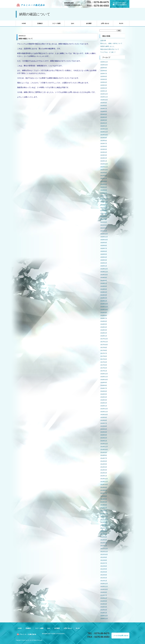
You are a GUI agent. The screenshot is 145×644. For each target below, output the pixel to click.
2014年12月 (104, 444)
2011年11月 (104, 552)
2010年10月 (104, 589)
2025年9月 (104, 68)
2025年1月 (104, 91)
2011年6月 (104, 566)
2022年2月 (104, 193)
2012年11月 (104, 517)
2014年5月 (104, 464)
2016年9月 (104, 382)
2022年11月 (104, 167)
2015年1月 (104, 441)
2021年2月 (104, 228)
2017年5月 (104, 359)
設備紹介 (40, 23)
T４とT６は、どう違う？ (108, 52)
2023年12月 (104, 129)
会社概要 (89, 23)
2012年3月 (104, 540)
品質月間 (103, 41)
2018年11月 (104, 307)
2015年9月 (104, 417)
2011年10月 (104, 554)
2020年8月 (104, 245)
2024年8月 (104, 106)
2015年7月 (104, 423)
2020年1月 (104, 266)
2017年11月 (104, 342)
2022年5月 (104, 184)
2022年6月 (104, 181)
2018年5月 (104, 324)
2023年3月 (104, 155)
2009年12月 (104, 616)
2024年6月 (104, 111)
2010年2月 (104, 610)
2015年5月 (104, 429)
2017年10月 (104, 345)
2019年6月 (104, 286)
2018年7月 (104, 318)
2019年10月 (104, 275)
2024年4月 (104, 117)
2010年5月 (104, 601)
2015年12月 (104, 409)
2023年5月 (104, 149)
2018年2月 (104, 333)
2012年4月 (104, 537)
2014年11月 (104, 447)
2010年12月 (104, 584)
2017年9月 (104, 348)
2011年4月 (104, 572)
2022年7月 (104, 178)
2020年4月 (104, 257)
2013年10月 (104, 484)
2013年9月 (104, 487)
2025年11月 (104, 62)
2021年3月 (104, 225)
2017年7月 (104, 353)
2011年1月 (104, 581)
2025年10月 (104, 65)
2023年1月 (104, 161)
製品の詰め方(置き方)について (110, 49)
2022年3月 (104, 190)
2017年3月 (104, 365)
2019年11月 (104, 272)
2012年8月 (104, 525)
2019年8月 (104, 280)
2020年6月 (104, 251)
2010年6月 (104, 598)
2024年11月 (104, 97)
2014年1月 (104, 476)
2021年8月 (104, 211)
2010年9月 (104, 592)
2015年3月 (104, 435)
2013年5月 (104, 499)
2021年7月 (104, 213)
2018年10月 (104, 310)
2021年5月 (104, 219)
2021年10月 (104, 205)
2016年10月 (104, 380)
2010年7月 (104, 595)
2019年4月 (104, 292)
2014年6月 (104, 461)
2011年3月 (104, 575)
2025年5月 (104, 79)
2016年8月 (104, 385)
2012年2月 (104, 543)
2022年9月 (104, 173)
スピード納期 (56, 23)
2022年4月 (104, 187)
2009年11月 (104, 619)
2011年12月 (104, 549)
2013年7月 (104, 493)
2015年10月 (104, 415)
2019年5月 (104, 289)
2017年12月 (104, 339)
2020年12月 (104, 234)
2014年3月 (104, 470)
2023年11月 (104, 132)
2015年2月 (104, 438)
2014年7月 (104, 458)
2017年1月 (104, 371)
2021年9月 (104, 208)
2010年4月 (104, 604)
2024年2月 (104, 123)
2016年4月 (104, 397)
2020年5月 (104, 254)
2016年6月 (104, 391)
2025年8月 (104, 71)
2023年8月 (104, 141)
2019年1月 (104, 301)
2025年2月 (104, 88)
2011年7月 (104, 563)
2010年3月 (104, 607)
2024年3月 (104, 120)
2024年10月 (104, 100)
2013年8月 (104, 490)
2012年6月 (104, 531)
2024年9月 (104, 103)
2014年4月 (104, 467)
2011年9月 (104, 557)
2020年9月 (104, 243)
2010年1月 (104, 613)
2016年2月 (104, 403)
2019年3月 (104, 295)
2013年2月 (104, 508)
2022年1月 (104, 196)
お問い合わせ (105, 23)
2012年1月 (104, 546)
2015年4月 (104, 432)
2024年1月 (104, 126)
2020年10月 (104, 240)
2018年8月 (104, 315)
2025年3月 (104, 85)
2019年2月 (104, 298)
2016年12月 (104, 374)
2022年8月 (104, 176)
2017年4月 (104, 362)
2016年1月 (104, 406)
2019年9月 (104, 278)
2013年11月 (104, 482)
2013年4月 (104, 502)
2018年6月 (104, 321)
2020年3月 (104, 260)
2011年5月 (104, 569)
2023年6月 (104, 146)
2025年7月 (104, 74)
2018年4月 (104, 327)
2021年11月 (104, 202)
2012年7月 (104, 528)
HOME (24, 23)
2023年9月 (104, 138)
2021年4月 (104, 222)
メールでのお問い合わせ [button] (121, 636)
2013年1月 (104, 511)
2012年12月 (104, 514)
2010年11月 (104, 586)
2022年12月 (104, 164)
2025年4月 (104, 82)
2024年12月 (104, 94)
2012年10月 (104, 519)
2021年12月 (104, 199)
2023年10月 (104, 135)
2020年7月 (104, 248)
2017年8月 (104, 350)
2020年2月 (104, 263)
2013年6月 (104, 496)
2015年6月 (104, 426)
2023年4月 (104, 152)
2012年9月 (104, 522)
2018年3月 (104, 330)
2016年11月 (104, 377)
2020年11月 (104, 237)
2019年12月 (104, 269)
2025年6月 (104, 76)
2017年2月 (104, 368)
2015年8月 (104, 420)
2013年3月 (104, 505)
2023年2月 (104, 158)
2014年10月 (104, 450)
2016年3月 (104, 400)
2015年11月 (104, 412)
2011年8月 (104, 560)
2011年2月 (104, 578)
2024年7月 (104, 109)
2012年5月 (104, 534)
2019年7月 (104, 283)
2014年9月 (104, 452)
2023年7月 (104, 143)
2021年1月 (104, 231)
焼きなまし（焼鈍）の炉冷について (111, 43)
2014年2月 (104, 473)
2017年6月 (104, 356)
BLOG (121, 23)
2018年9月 (104, 313)
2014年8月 (104, 455)
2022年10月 (104, 170)
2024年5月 (104, 114)
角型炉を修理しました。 (108, 46)
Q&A (72, 23)
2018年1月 (104, 336)
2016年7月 (104, 388)
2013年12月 (104, 479)
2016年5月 (104, 394)
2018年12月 (104, 304)
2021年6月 (104, 216)
